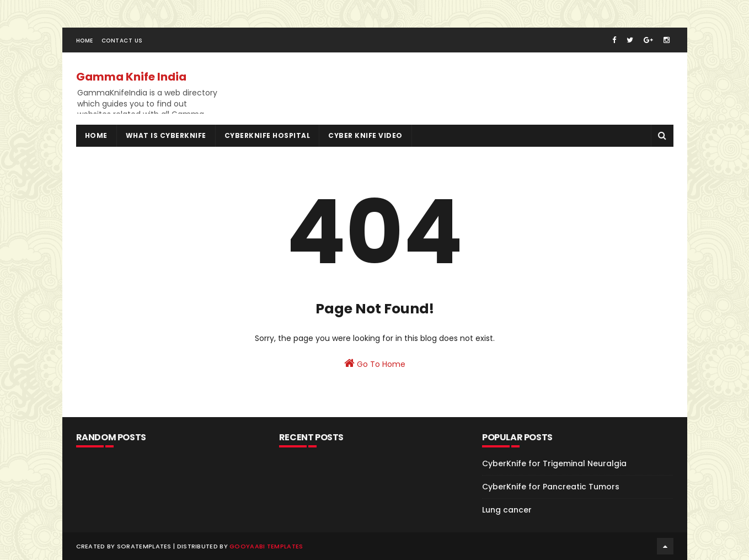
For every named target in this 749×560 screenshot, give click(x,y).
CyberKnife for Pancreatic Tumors (551, 487)
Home (85, 41)
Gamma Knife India (131, 77)
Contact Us (122, 41)
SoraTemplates (144, 546)
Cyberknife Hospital (267, 135)
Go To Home (375, 364)
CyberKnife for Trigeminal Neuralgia (554, 463)
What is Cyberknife (166, 135)
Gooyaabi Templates (266, 546)
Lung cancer (507, 510)
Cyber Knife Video (365, 135)
